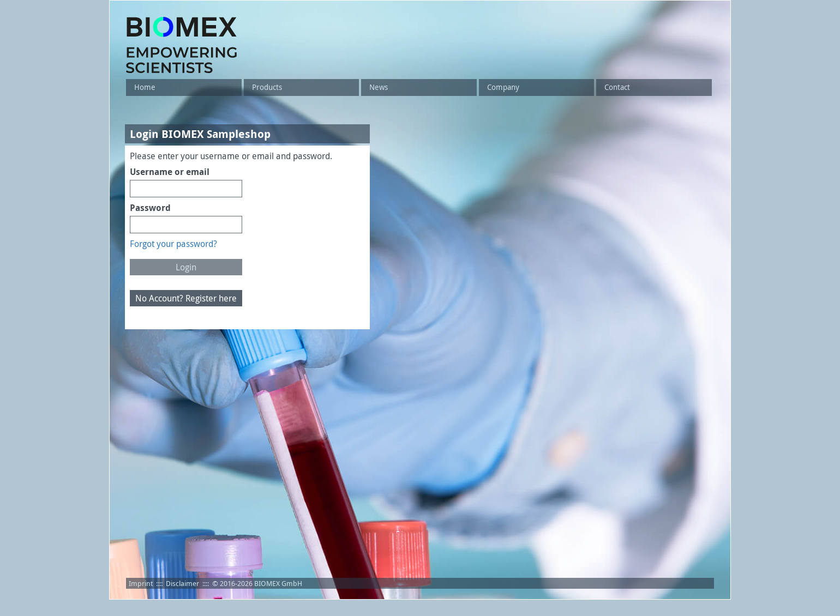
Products (267, 87)
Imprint (141, 583)
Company (503, 87)
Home (145, 87)
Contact (617, 87)
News (379, 87)
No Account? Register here (186, 298)
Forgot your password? (173, 244)
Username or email (170, 172)
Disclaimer (182, 583)
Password (150, 208)
